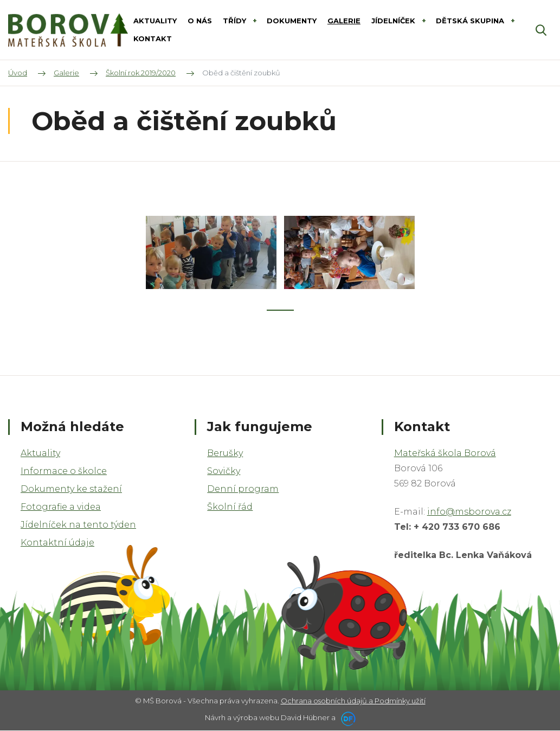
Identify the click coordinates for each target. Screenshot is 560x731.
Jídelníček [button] (394, 21)
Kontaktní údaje (57, 543)
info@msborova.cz (469, 512)
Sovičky (224, 471)
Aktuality (40, 453)
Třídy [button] (236, 21)
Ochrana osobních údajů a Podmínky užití (353, 701)
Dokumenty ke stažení (71, 489)
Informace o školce (64, 471)
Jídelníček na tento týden (78, 525)
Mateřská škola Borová (445, 453)
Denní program (243, 489)
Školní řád (230, 507)
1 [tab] (280, 310)
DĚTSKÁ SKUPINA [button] (471, 21)
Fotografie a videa (61, 507)
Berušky (225, 453)
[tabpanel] (211, 253)
